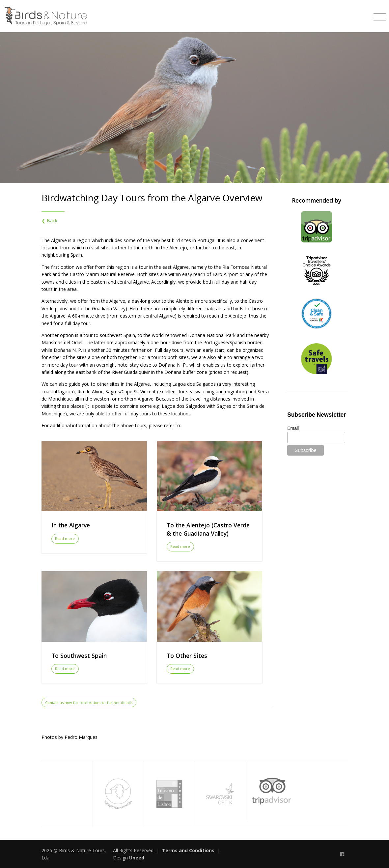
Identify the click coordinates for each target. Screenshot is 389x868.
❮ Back (49, 221)
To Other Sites (187, 656)
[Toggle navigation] (380, 15)
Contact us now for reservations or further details (89, 702)
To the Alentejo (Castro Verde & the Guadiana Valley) (208, 529)
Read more (65, 538)
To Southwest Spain (79, 656)
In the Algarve (71, 525)
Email (293, 428)
